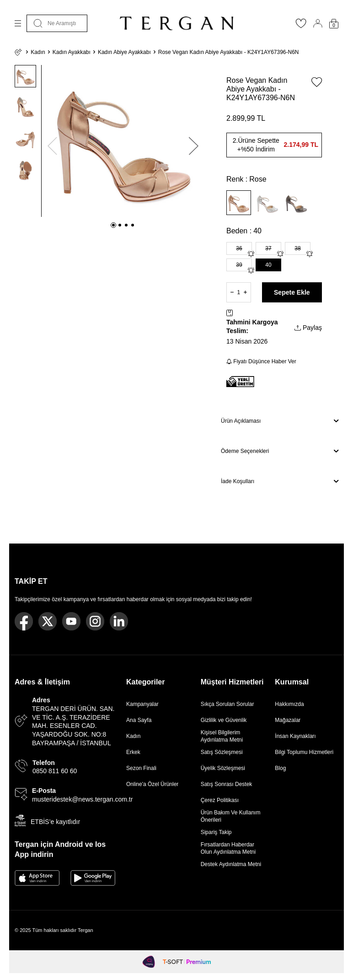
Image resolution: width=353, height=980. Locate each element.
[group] (123, 141)
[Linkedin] (119, 621)
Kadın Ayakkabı (72, 52)
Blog (280, 768)
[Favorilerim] (301, 26)
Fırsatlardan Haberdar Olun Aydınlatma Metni (228, 848)
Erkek (133, 752)
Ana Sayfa (139, 720)
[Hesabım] (318, 23)
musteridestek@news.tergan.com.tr (82, 799)
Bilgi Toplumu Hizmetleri (304, 752)
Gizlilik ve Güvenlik (224, 720)
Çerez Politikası (220, 800)
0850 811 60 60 (55, 771)
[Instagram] (95, 621)
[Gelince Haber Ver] (251, 254)
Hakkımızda (289, 704)
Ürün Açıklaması (280, 421)
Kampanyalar (142, 704)
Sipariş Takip (216, 832)
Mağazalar (288, 720)
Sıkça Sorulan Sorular (227, 704)
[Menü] (18, 23)
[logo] (176, 23)
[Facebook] (24, 621)
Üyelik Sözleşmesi (223, 768)
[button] (113, 225)
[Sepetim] (334, 24)
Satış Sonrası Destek (227, 784)
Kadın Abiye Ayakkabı (124, 52)
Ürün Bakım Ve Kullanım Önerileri (231, 816)
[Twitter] (48, 621)
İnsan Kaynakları (295, 736)
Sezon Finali (141, 768)
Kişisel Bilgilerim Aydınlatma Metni (223, 736)
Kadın (38, 52)
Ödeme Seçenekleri (280, 451)
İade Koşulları (280, 481)
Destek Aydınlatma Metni (231, 864)
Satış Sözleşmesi (222, 752)
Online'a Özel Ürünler (152, 784)
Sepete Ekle (292, 292)
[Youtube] (71, 621)
